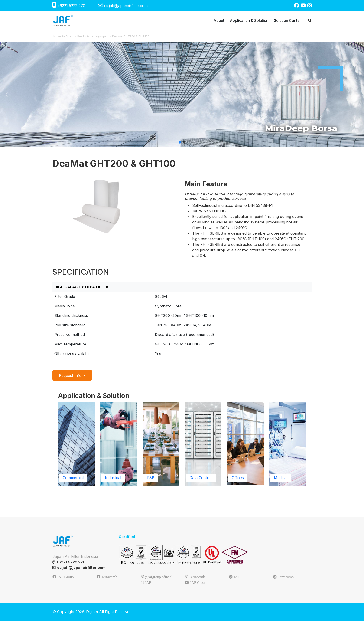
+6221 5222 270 (69, 6)
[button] (7, 95)
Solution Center (288, 20)
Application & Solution (249, 20)
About (219, 20)
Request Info (71, 375)
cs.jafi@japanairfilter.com (123, 6)
